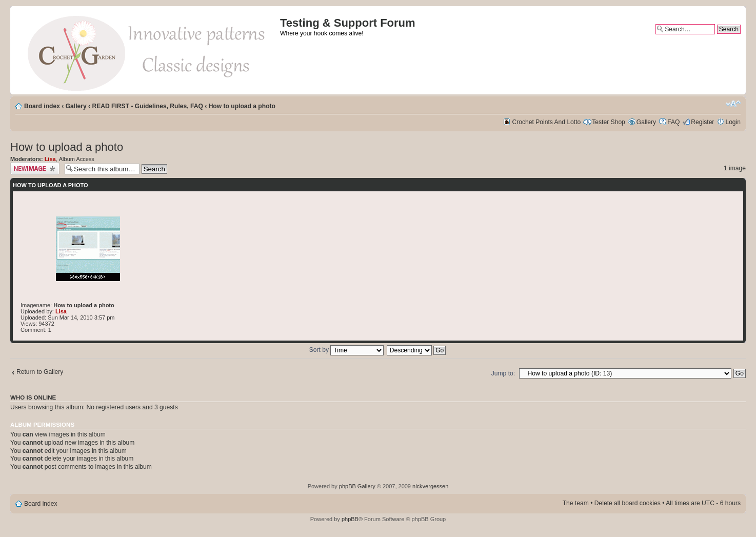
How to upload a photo (242, 106)
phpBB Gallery (357, 486)
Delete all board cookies (628, 503)
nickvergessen (430, 486)
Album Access (77, 159)
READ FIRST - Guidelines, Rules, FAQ (147, 106)
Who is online (33, 397)
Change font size (733, 104)
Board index (42, 106)
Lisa (50, 159)
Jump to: (503, 373)
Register (702, 122)
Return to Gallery (40, 372)
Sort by (347, 350)
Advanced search (717, 38)
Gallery (76, 106)
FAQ (673, 122)
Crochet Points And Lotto (547, 122)
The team (576, 503)
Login (733, 122)
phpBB (350, 519)
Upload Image (35, 168)
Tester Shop (609, 122)
